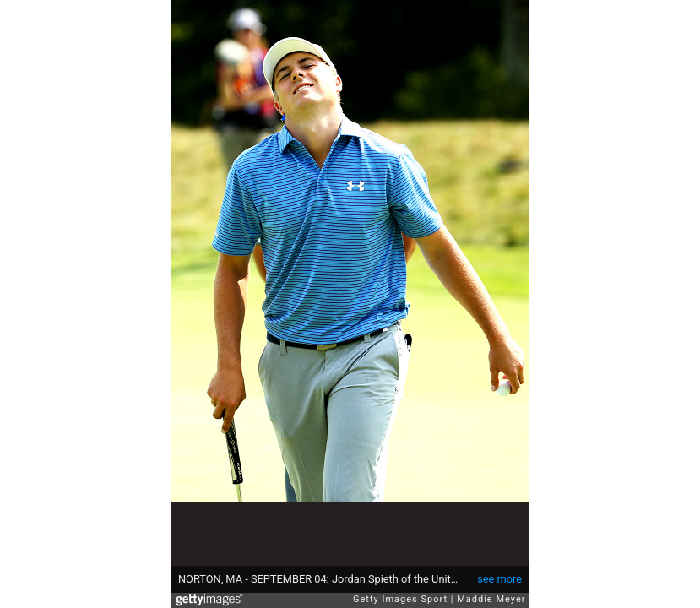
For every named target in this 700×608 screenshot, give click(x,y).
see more (499, 579)
